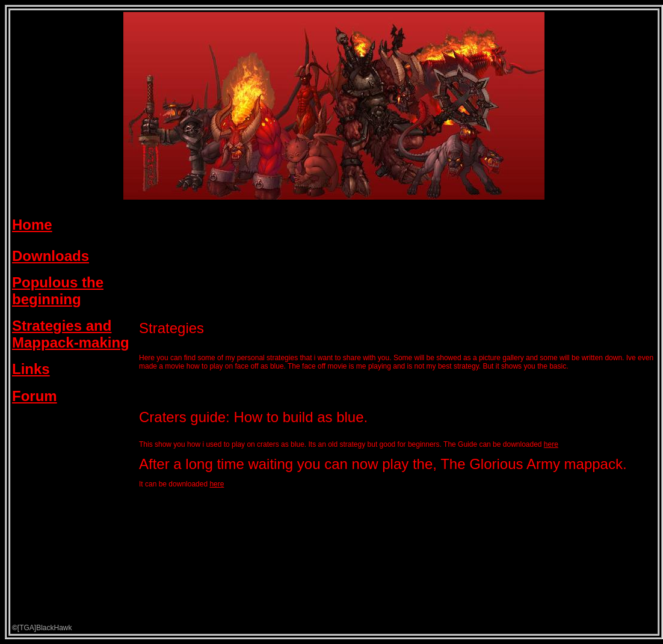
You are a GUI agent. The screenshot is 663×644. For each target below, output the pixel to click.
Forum (35, 396)
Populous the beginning (58, 291)
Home (32, 225)
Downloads (51, 256)
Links (31, 369)
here (551, 444)
